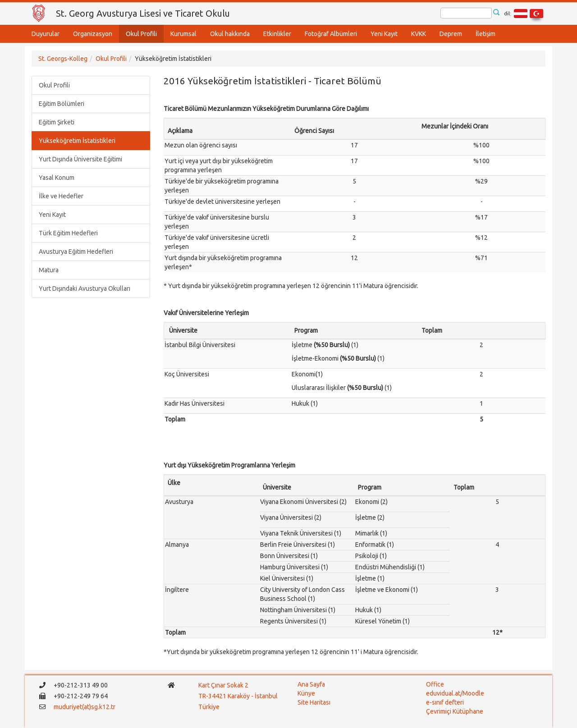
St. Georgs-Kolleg (63, 59)
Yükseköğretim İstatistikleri (77, 141)
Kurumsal (183, 34)
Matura (49, 270)
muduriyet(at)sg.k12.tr (85, 707)
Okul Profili (141, 34)
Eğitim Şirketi (57, 122)
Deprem (451, 34)
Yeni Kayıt (384, 34)
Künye (306, 693)
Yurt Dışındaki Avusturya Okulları (85, 288)
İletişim (485, 34)
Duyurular (46, 34)
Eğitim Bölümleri (62, 104)
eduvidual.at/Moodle (455, 693)
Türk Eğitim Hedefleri (68, 233)
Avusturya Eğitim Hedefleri (76, 252)
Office (435, 684)
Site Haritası (314, 702)
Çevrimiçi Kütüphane (455, 711)
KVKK (419, 34)
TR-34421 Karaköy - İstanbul (238, 696)
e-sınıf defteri (445, 702)
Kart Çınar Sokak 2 (223, 685)
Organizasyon (93, 34)
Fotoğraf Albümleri (331, 34)
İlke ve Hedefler (61, 196)
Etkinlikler (277, 34)
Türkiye (210, 707)
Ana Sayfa (311, 684)
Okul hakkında (230, 34)
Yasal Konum (57, 178)
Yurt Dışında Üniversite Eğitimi (80, 159)
